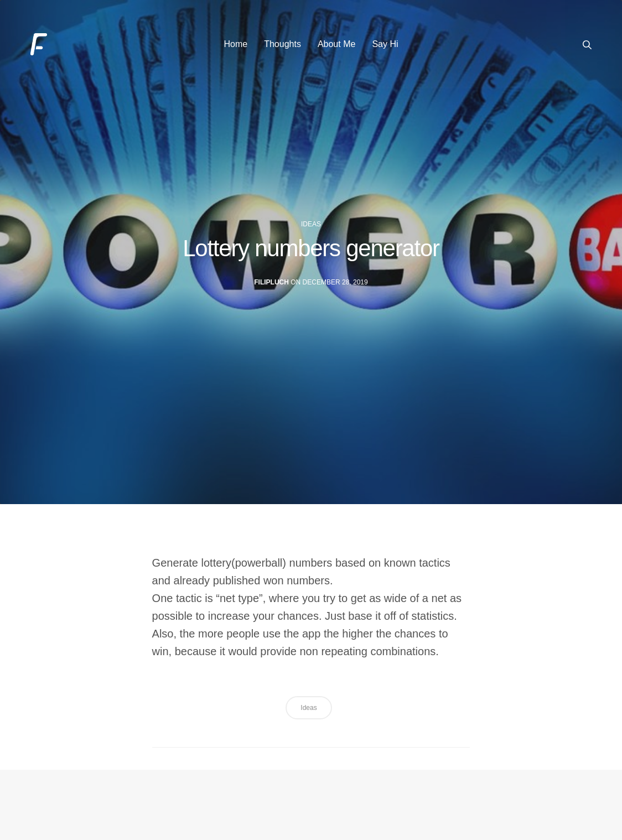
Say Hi (385, 44)
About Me (336, 44)
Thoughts (283, 44)
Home (235, 44)
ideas (311, 224)
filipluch (271, 283)
